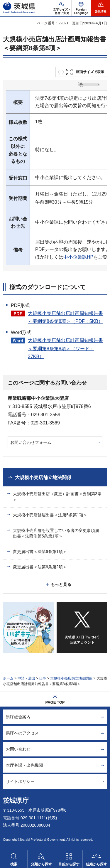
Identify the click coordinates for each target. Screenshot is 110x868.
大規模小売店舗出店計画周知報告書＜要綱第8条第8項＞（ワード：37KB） (65, 348)
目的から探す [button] (69, 864)
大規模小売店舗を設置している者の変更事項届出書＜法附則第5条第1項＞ (56, 533)
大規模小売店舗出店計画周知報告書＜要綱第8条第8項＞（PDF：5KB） (65, 317)
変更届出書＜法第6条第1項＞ (40, 552)
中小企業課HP (78, 257)
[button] (81, 8)
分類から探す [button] (41, 864)
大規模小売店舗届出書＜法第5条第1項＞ (50, 515)
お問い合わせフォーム (31, 442)
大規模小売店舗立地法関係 (43, 477)
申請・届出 (26, 678)
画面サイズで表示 (90, 72)
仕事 (43, 678)
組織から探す (97, 864)
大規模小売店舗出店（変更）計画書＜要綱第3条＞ (57, 497)
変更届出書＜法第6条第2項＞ (40, 567)
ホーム (8, 678)
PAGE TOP (55, 702)
